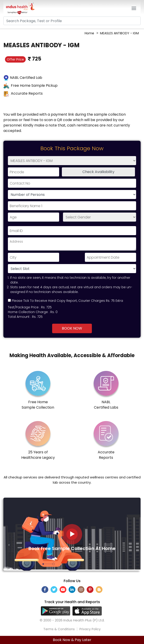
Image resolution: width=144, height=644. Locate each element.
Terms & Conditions (59, 629)
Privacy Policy (90, 629)
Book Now (72, 328)
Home (89, 33)
